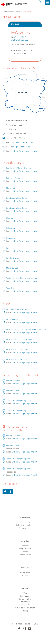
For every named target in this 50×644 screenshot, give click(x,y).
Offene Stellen (25, 555)
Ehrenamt (10, 218)
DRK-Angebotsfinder (25, 525)
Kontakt (12, 11)
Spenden (10, 288)
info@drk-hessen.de (19, 40)
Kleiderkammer (13, 391)
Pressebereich (25, 528)
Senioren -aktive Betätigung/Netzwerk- (22, 278)
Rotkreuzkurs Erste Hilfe (16, 359)
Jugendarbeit (12, 248)
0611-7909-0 (20, 37)
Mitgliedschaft (12, 268)
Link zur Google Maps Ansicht (24, 151)
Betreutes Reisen (13, 178)
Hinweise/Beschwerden (25, 608)
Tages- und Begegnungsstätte (19, 401)
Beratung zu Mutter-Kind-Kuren (20, 168)
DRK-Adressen (25, 572)
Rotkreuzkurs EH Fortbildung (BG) (21, 339)
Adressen (18, 11)
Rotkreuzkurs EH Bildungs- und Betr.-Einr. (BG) (26, 329)
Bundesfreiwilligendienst (16, 198)
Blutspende (11, 188)
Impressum (25, 596)
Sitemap (25, 611)
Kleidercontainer (13, 381)
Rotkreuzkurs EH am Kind (17, 349)
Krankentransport (14, 258)
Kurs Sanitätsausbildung (16, 309)
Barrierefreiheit (25, 599)
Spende (25, 552)
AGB (25, 593)
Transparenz (25, 605)
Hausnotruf (11, 238)
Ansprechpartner (25, 522)
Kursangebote (12, 319)
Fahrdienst (11, 228)
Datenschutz (25, 602)
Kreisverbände (27, 11)
